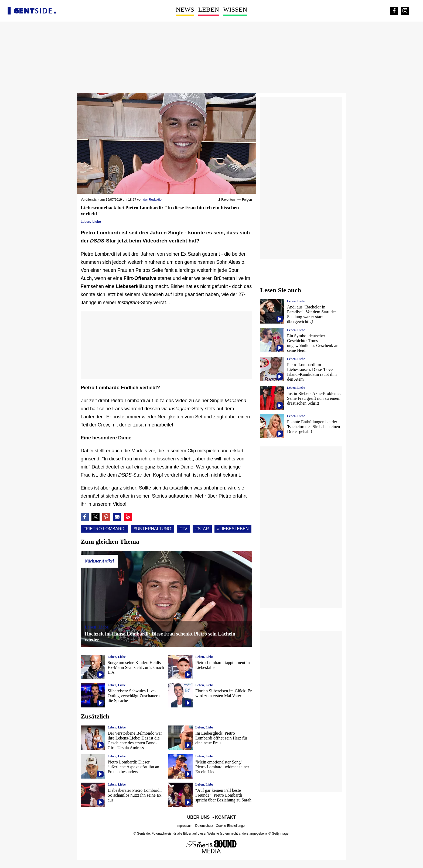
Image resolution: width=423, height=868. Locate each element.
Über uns (199, 817)
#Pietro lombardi (104, 529)
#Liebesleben (233, 529)
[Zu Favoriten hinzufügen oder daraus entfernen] (226, 200)
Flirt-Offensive (140, 278)
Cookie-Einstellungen (231, 826)
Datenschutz (204, 826)
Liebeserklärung (134, 286)
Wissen (235, 9)
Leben (209, 9)
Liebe (97, 222)
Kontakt (225, 817)
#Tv (183, 529)
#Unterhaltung (152, 529)
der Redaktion (153, 200)
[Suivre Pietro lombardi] (245, 200)
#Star (202, 529)
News (185, 9)
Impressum (184, 826)
